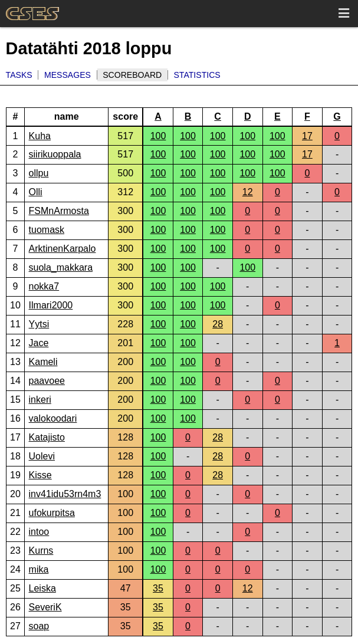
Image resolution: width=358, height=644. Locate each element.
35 (158, 588)
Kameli (43, 362)
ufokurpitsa (52, 513)
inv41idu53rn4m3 (65, 494)
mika (39, 569)
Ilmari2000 (51, 305)
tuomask (47, 230)
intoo (39, 532)
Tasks (19, 75)
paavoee (47, 381)
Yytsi (39, 324)
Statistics (197, 75)
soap (39, 626)
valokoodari (53, 418)
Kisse (40, 475)
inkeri (40, 400)
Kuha (40, 136)
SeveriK (45, 607)
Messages (68, 75)
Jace (39, 343)
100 (158, 136)
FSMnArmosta (59, 211)
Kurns (41, 551)
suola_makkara (61, 267)
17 (307, 136)
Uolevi (42, 456)
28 (218, 324)
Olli (36, 192)
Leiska (42, 588)
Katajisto (47, 437)
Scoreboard (132, 75)
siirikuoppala (55, 154)
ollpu (39, 173)
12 (248, 192)
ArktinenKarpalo (63, 249)
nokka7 (44, 286)
